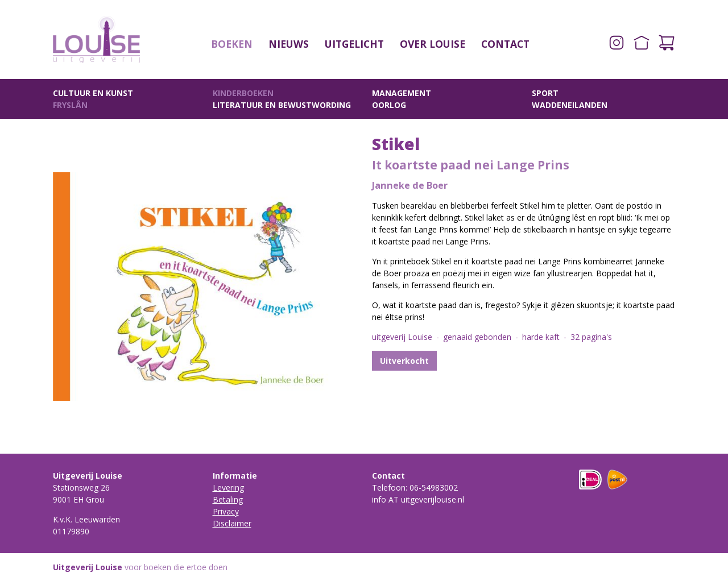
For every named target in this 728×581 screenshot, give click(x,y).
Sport (545, 93)
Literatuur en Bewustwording (282, 105)
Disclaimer (232, 523)
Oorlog (389, 105)
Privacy (226, 511)
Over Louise (433, 44)
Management (402, 93)
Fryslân (70, 105)
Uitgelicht (354, 44)
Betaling (228, 499)
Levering (228, 487)
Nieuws (289, 44)
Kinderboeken (243, 93)
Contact (505, 44)
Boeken (232, 44)
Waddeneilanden (570, 105)
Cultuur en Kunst (93, 93)
